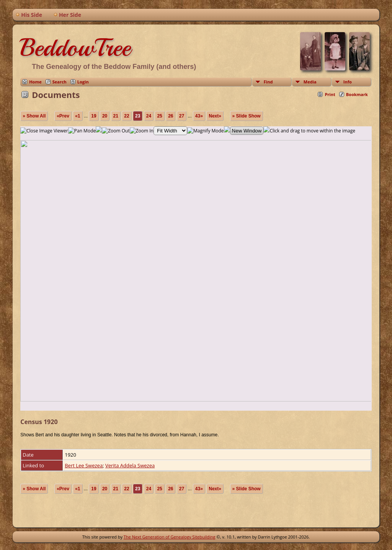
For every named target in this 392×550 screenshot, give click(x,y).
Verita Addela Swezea (130, 465)
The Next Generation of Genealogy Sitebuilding (170, 537)
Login (83, 82)
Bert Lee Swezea (84, 465)
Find (268, 82)
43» (199, 116)
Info (348, 82)
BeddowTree (75, 47)
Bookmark (357, 94)
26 (171, 116)
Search (60, 82)
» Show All (34, 116)
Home (35, 82)
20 (105, 116)
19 (94, 116)
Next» (215, 116)
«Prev (63, 116)
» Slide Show (247, 116)
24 (149, 116)
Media (310, 82)
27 (182, 116)
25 (159, 116)
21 (116, 116)
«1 (78, 116)
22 (127, 116)
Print (330, 94)
